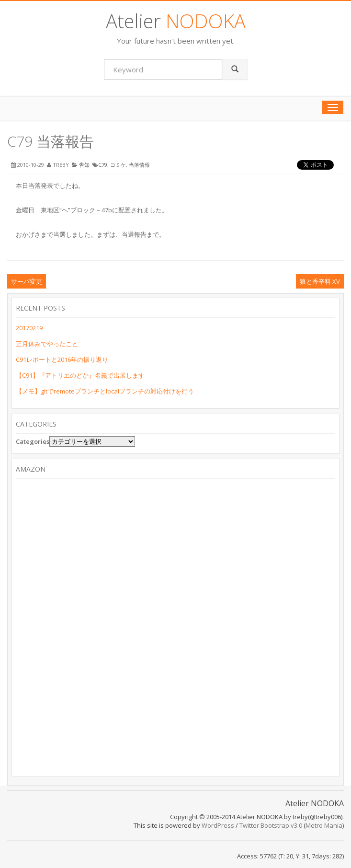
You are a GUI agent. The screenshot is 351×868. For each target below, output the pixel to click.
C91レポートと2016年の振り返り (62, 359)
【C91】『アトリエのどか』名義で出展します (80, 375)
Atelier (176, 21)
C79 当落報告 (51, 141)
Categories (33, 441)
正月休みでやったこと (47, 344)
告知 (84, 165)
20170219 (29, 328)
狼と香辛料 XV (320, 281)
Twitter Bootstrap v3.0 (271, 825)
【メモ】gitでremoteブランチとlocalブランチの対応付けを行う (105, 391)
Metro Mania (324, 825)
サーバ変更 (27, 281)
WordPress (218, 825)
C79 (103, 165)
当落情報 (139, 165)
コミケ (118, 165)
